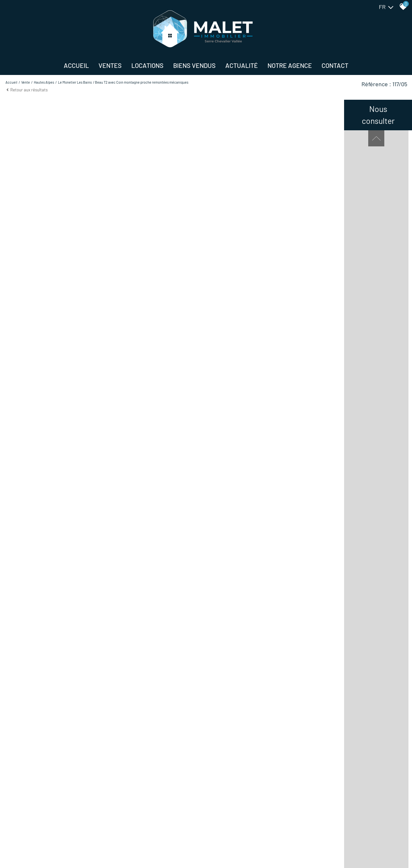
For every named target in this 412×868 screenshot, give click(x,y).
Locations (147, 65)
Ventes (110, 65)
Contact (335, 65)
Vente (26, 82)
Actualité (242, 65)
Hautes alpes (44, 82)
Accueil (76, 65)
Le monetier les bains (75, 82)
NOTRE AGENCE (290, 65)
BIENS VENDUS (194, 65)
